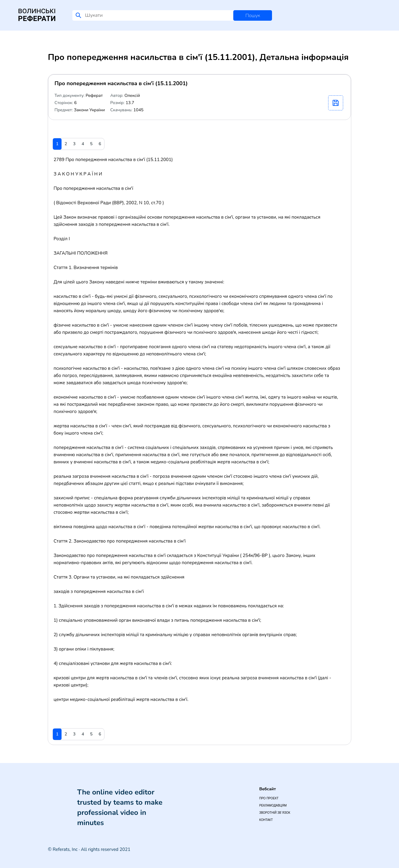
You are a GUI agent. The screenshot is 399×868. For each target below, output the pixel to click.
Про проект (269, 798)
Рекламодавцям (273, 805)
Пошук (253, 16)
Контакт (266, 820)
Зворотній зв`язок (275, 813)
